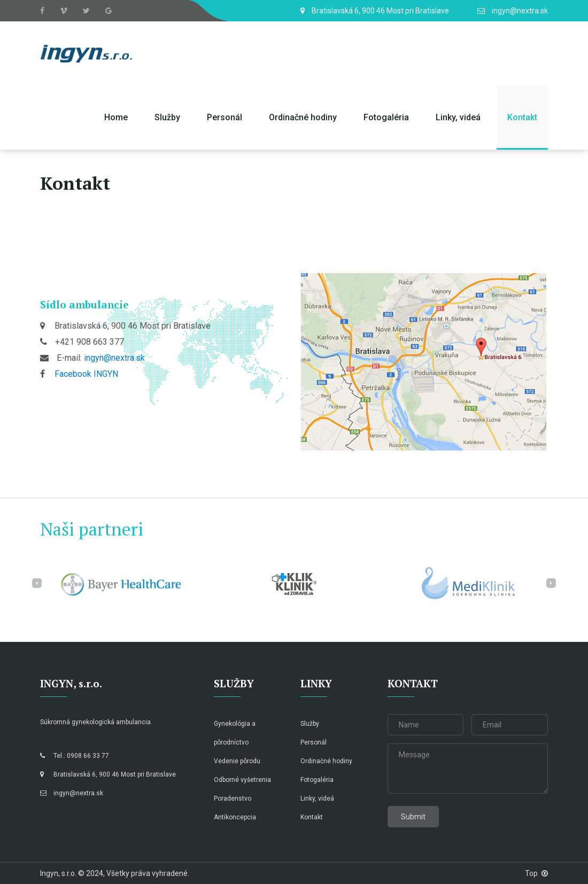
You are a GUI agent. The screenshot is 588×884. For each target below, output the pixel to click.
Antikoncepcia (235, 817)
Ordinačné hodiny (303, 117)
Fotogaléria (386, 117)
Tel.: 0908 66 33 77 (75, 756)
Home (116, 117)
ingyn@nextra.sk (114, 358)
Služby (167, 117)
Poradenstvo (233, 798)
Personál (225, 117)
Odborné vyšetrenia (242, 780)
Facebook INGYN (86, 374)
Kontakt (522, 117)
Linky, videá (458, 117)
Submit (413, 817)
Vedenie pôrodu (237, 761)
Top (536, 873)
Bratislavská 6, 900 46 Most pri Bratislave (108, 774)
